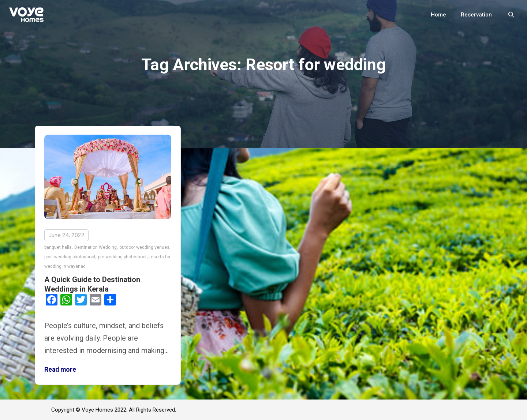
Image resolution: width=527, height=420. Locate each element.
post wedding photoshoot (70, 257)
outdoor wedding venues (144, 247)
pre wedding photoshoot (122, 257)
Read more (60, 370)
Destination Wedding (96, 247)
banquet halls (58, 247)
